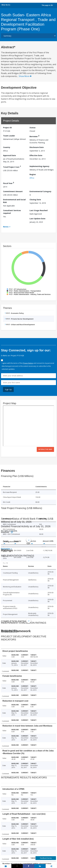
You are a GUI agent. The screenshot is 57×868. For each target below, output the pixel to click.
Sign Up (8, 389)
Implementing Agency (39, 166)
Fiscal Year (9, 183)
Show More (25, 76)
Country (7, 147)
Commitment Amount (13, 191)
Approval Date (9, 155)
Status (33, 128)
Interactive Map (45, 449)
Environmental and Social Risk (14, 201)
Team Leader (9, 136)
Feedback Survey (46, 858)
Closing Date (35, 200)
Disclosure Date (37, 147)
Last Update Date (37, 219)
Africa (32, 178)
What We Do (6, 5)
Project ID (7, 128)
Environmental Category (40, 191)
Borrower (34, 136)
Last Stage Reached (39, 210)
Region (33, 174)
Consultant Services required (12, 212)
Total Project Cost (12, 167)
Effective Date (36, 155)
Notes (6, 227)
